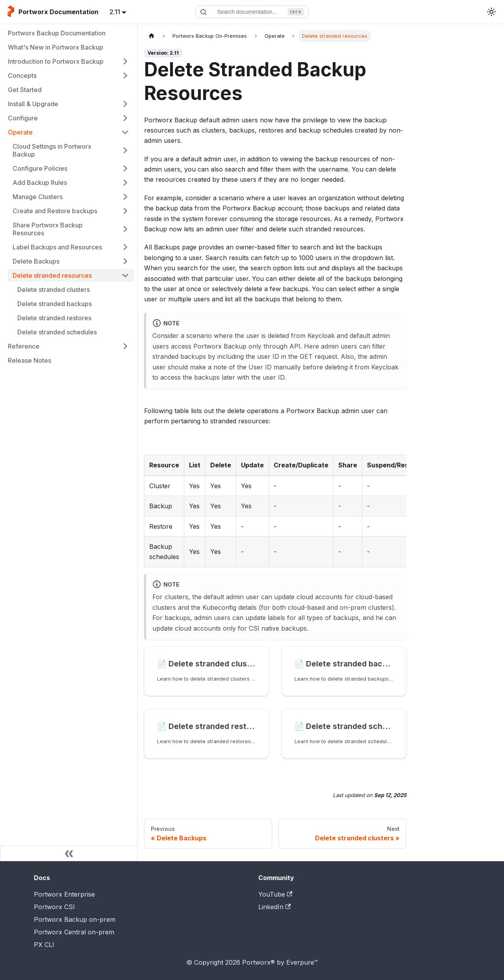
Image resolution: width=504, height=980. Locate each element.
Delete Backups (36, 261)
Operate (20, 132)
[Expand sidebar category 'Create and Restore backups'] (125, 211)
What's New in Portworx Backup (56, 47)
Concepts (22, 76)
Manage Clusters (38, 197)
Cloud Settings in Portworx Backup (52, 150)
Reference (24, 346)
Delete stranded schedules (57, 332)
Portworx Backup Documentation (57, 33)
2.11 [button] (115, 12)
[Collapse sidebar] (69, 853)
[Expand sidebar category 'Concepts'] (125, 76)
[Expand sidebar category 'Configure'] (125, 118)
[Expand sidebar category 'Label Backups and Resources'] (125, 247)
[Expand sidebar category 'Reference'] (125, 346)
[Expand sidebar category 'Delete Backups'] (125, 261)
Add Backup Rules (40, 183)
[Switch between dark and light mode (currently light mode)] (491, 12)
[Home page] (152, 36)
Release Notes (30, 360)
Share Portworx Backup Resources (48, 229)
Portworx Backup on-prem (75, 919)
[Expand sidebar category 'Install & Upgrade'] (125, 104)
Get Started (25, 90)
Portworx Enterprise (64, 894)
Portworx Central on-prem (74, 932)
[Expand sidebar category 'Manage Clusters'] (125, 197)
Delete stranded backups (55, 304)
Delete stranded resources (52, 275)
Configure (23, 118)
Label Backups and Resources (57, 247)
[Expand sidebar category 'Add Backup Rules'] (125, 183)
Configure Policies (40, 168)
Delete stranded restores (54, 318)
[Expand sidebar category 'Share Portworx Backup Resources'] (125, 229)
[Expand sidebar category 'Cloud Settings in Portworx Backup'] (125, 150)
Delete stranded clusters (54, 290)
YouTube (275, 894)
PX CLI (44, 945)
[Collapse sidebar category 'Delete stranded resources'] (125, 275)
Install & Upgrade (33, 104)
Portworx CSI (54, 907)
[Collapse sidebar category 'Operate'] (125, 132)
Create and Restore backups (55, 211)
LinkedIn (274, 907)
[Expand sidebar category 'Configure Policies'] (125, 168)
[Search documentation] (252, 12)
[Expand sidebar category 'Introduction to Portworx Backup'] (125, 61)
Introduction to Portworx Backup (56, 61)
